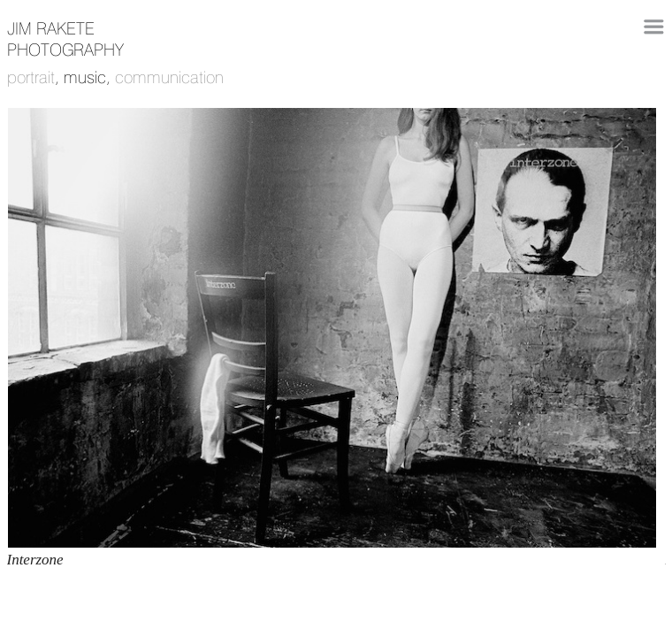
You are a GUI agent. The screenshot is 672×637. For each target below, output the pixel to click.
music (85, 77)
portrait (31, 77)
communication (169, 77)
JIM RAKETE (51, 28)
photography (65, 50)
